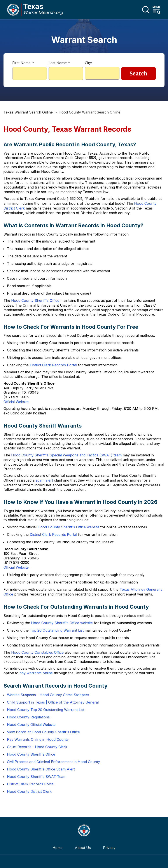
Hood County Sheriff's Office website (68, 527)
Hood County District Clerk (29, 791)
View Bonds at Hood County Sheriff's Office (43, 732)
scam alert (44, 480)
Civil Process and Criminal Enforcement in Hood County (53, 762)
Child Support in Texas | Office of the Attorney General (53, 702)
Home (58, 848)
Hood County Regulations (28, 717)
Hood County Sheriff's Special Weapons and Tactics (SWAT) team (66, 455)
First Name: (23, 63)
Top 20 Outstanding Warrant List (57, 630)
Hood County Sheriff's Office (35, 300)
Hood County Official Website (31, 725)
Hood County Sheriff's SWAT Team (37, 777)
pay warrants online (36, 673)
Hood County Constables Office (37, 652)
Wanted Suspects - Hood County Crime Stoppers (48, 695)
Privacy (109, 848)
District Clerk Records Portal (53, 365)
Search (138, 74)
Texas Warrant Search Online (28, 112)
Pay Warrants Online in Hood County (38, 739)
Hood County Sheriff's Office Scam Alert (41, 769)
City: (88, 63)
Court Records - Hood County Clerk (37, 747)
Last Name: (59, 63)
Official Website (16, 402)
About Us (83, 848)
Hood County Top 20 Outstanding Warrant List (46, 710)
